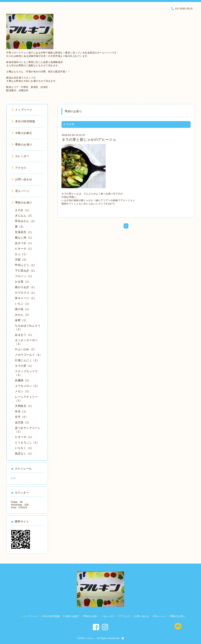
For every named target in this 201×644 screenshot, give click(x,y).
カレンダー (20, 156)
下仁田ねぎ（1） (26, 271)
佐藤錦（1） (23, 380)
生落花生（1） (24, 232)
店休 (13, 478)
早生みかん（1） (26, 221)
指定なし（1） (24, 453)
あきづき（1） (24, 243)
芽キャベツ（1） (26, 298)
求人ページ (20, 191)
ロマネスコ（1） (26, 293)
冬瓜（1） (21, 411)
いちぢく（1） (24, 448)
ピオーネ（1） (24, 249)
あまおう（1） (24, 335)
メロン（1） (23, 391)
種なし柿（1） (24, 238)
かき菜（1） (23, 282)
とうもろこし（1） (27, 442)
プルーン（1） (24, 276)
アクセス (19, 168)
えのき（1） (23, 210)
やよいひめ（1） (26, 349)
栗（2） (20, 227)
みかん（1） (23, 315)
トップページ (22, 110)
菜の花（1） (23, 309)
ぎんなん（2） (24, 216)
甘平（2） (21, 417)
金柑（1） (21, 320)
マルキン (90, 638)
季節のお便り (22, 145)
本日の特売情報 (23, 121)
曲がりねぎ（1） (26, 287)
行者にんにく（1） (27, 360)
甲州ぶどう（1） (26, 265)
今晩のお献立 (22, 133)
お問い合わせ (22, 179)
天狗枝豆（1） (24, 406)
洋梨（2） (21, 260)
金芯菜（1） (23, 422)
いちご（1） (23, 304)
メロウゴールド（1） (29, 355)
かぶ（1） (21, 254)
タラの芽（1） (24, 366)
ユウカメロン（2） (27, 386)
